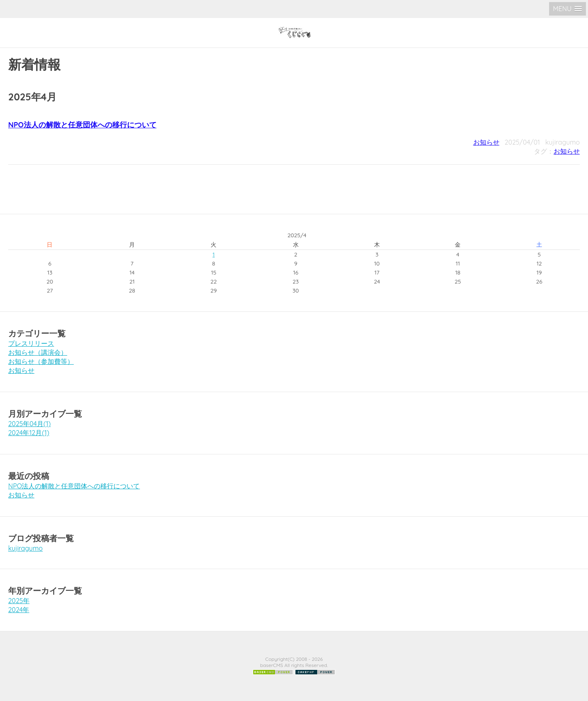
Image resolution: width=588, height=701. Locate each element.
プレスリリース (31, 343)
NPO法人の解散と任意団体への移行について (82, 125)
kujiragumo (25, 548)
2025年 (19, 601)
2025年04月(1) (30, 424)
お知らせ (486, 142)
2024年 (19, 610)
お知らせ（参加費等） (41, 361)
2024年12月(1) (29, 433)
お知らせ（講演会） (38, 352)
